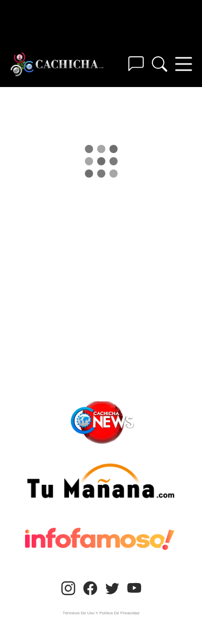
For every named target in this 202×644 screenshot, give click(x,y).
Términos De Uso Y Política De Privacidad (101, 613)
